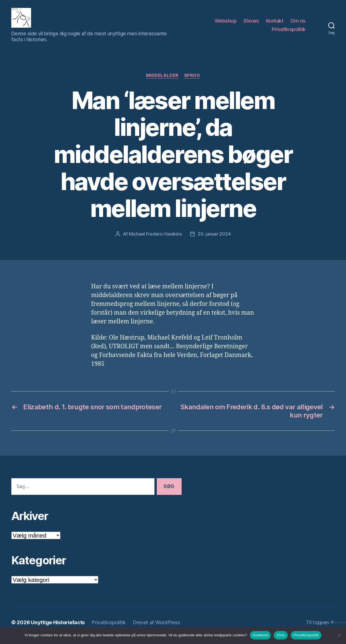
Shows (251, 24)
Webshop (226, 24)
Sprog (192, 81)
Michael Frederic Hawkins (155, 240)
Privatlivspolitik (289, 32)
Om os (298, 24)
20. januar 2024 (214, 240)
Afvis (281, 635)
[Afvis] (339, 635)
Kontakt (275, 24)
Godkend (261, 635)
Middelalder (162, 81)
